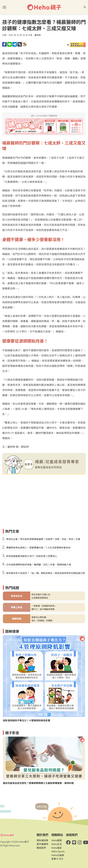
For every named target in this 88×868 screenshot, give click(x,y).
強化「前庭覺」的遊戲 (42, 620)
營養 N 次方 (57, 859)
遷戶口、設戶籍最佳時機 (43, 609)
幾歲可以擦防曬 (39, 617)
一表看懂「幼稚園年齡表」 (44, 606)
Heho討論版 (58, 855)
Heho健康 (57, 840)
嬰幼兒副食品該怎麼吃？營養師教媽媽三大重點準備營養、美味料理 (38, 783)
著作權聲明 (42, 844)
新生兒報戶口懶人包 (41, 594)
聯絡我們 (41, 848)
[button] (4, 7)
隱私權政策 (42, 840)
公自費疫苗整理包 (40, 598)
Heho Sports (58, 851)
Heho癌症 (57, 848)
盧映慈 (38, 35)
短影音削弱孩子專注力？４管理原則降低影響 (26, 720)
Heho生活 (57, 844)
